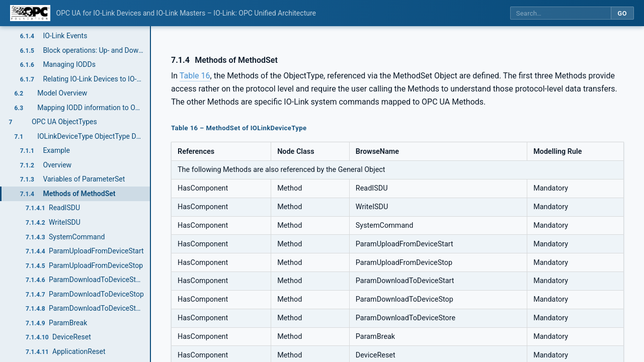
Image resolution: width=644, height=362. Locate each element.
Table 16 (195, 76)
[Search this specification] (560, 13)
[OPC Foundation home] (30, 13)
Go (622, 13)
